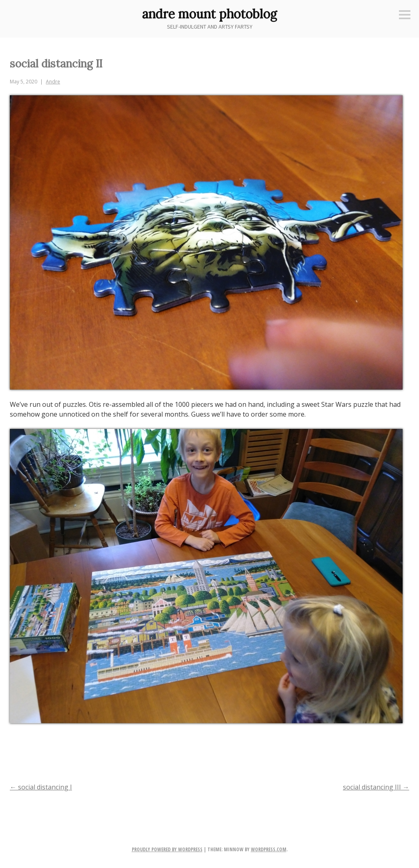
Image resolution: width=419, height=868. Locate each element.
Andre (53, 82)
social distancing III (376, 787)
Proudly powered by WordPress (167, 849)
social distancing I (41, 787)
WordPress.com (269, 849)
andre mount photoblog (209, 14)
